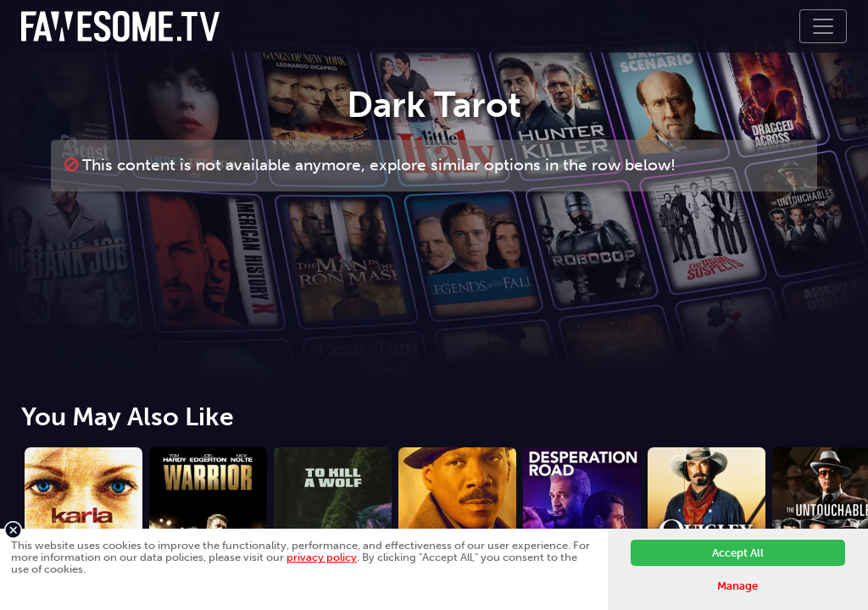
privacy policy (322, 557)
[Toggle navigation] (823, 26)
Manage (737, 586)
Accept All (738, 553)
